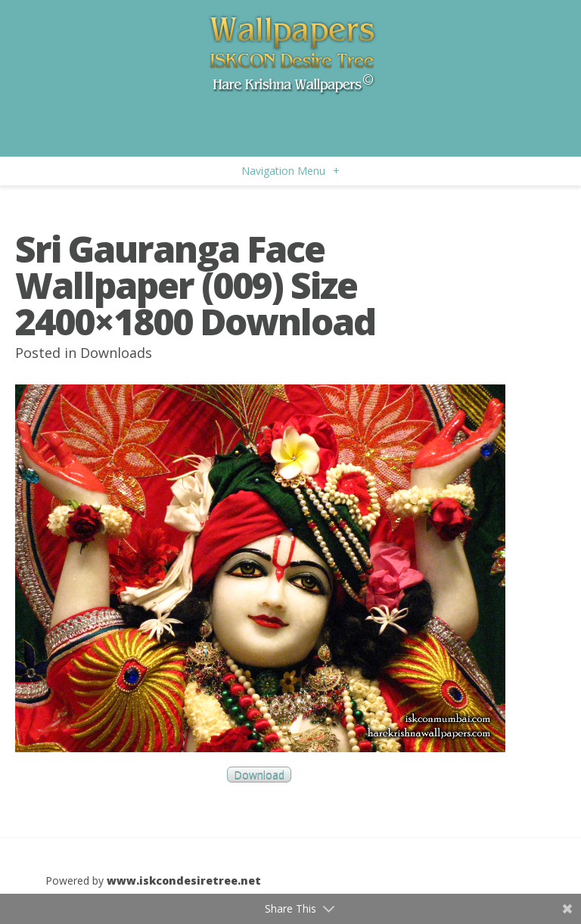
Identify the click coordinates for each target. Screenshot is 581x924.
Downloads (116, 353)
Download (259, 775)
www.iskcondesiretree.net (184, 880)
